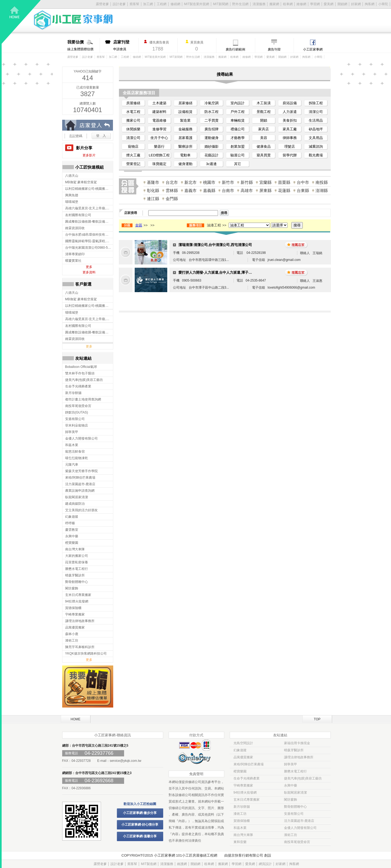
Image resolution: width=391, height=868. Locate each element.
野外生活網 (240, 4)
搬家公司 (133, 120)
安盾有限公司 (294, 814)
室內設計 (238, 103)
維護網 (182, 864)
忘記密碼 (76, 136)
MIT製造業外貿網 (197, 4)
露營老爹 (73, 57)
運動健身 (212, 138)
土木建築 (159, 103)
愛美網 (329, 4)
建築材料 (159, 112)
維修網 (301, 4)
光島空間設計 (243, 743)
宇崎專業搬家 (243, 785)
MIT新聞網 (221, 4)
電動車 (185, 155)
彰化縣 (153, 190)
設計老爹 (119, 4)
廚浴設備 (290, 103)
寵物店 (133, 146)
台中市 (303, 182)
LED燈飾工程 (159, 155)
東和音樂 (240, 842)
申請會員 (126, 45)
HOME (75, 719)
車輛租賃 (238, 120)
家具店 (264, 129)
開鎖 (264, 120)
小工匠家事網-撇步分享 (140, 813)
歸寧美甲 (291, 764)
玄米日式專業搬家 (247, 800)
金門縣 (172, 199)
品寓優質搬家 (243, 757)
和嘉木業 (240, 828)
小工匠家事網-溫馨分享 (140, 836)
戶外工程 (238, 112)
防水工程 (212, 112)
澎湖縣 (322, 190)
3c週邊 (212, 164)
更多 (89, 267)
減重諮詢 (316, 146)
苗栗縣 (284, 182)
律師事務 (290, 138)
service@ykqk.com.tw (125, 761)
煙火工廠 (133, 155)
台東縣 (303, 190)
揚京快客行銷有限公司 (245, 855)
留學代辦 (290, 155)
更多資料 (89, 272)
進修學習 (159, 129)
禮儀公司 (238, 129)
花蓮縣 (284, 190)
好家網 (356, 4)
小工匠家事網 (313, 49)
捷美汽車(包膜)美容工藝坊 (303, 778)
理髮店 (290, 146)
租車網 (288, 4)
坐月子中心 (159, 138)
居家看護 (185, 138)
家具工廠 (290, 129)
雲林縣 (172, 190)
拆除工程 (316, 103)
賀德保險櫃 (242, 821)
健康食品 (264, 146)
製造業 (185, 120)
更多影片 (89, 155)
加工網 (148, 4)
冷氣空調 (212, 103)
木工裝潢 (264, 103)
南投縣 (322, 182)
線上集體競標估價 (83, 45)
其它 (238, 164)
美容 (264, 138)
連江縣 (153, 199)
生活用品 (316, 120)
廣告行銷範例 (235, 49)
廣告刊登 (274, 49)
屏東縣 (265, 190)
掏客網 (370, 4)
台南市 (228, 190)
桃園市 (209, 182)
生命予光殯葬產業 (247, 778)
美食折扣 (290, 120)
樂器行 (159, 146)
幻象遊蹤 (240, 750)
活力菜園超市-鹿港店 (299, 821)
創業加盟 (238, 146)
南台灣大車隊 (243, 835)
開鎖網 (342, 4)
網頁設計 (265, 864)
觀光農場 (316, 155)
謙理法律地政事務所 (299, 757)
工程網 (162, 4)
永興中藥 (291, 785)
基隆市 (153, 182)
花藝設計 (212, 155)
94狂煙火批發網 (245, 793)
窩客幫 (134, 4)
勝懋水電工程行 (295, 771)
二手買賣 (212, 120)
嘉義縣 (209, 190)
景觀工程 (264, 112)
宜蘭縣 (265, 182)
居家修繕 (185, 103)
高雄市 (247, 190)
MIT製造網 (149, 864)
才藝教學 (238, 138)
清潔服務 (259, 4)
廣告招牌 (212, 129)
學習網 (315, 4)
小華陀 (383, 4)
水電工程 (133, 112)
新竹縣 (247, 182)
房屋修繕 (133, 103)
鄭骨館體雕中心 (295, 807)
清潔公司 (316, 112)
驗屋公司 (238, 155)
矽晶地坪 (316, 129)
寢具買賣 (264, 155)
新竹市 (228, 182)
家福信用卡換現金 (297, 743)
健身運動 (185, 164)
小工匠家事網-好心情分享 (140, 825)
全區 (139, 225)
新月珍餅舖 (242, 807)
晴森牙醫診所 (294, 750)
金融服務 (185, 129)
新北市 (190, 182)
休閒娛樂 (133, 129)
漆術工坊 (240, 814)
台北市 (172, 182)
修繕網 (175, 4)
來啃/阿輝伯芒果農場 (249, 764)
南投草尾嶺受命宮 (297, 842)
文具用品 (316, 138)
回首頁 (21, 22)
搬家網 (274, 4)
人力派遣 (290, 112)
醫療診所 (185, 146)
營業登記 (133, 164)
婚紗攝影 (212, 146)
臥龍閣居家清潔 (295, 793)
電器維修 (159, 120)
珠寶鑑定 (159, 164)
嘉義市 (190, 190)
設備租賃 (185, 112)
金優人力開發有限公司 (300, 828)
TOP (317, 719)
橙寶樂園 (240, 771)
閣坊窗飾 (291, 800)
